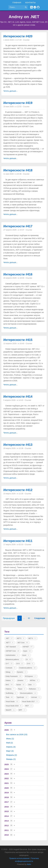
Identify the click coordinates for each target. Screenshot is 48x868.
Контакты (30, 3)
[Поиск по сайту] (16, 7)
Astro (29, 864)
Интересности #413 (18, 445)
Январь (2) (11, 759)
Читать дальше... (10, 91)
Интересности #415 (18, 340)
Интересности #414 (18, 397)
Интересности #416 (18, 274)
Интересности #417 (18, 226)
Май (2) (9, 743)
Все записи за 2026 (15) (17, 734)
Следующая (40, 618)
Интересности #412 (18, 490)
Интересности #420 (18, 36)
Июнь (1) (10, 739)
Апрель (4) (11, 747)
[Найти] (26, 7)
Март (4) (10, 751)
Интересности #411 (18, 541)
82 (29, 618)
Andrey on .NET (24, 17)
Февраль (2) (11, 755)
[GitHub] (38, 7)
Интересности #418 (18, 170)
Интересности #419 (18, 103)
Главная (17, 3)
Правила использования (19, 858)
